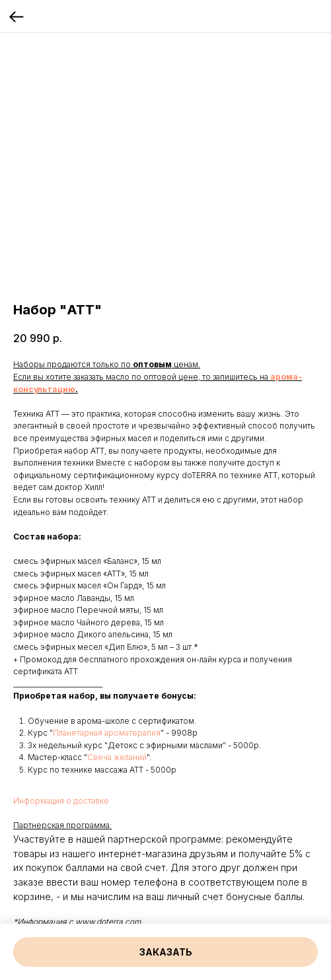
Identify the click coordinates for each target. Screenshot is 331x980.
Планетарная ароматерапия (107, 733)
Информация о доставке (61, 801)
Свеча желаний (117, 757)
